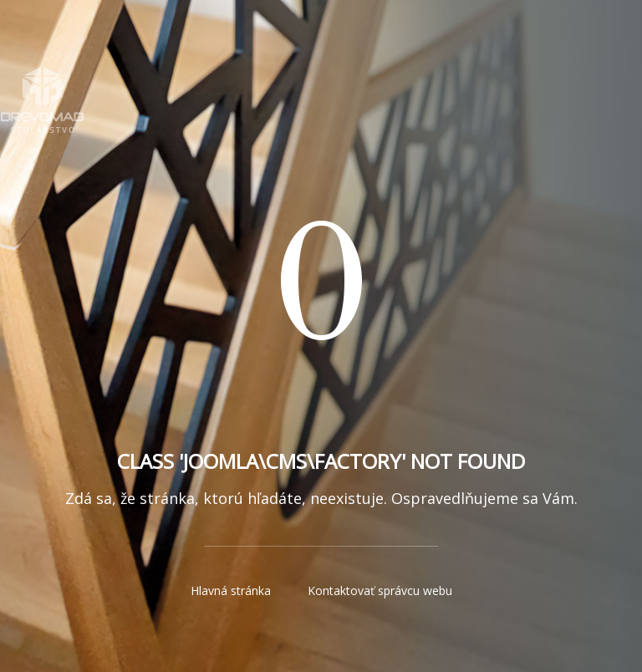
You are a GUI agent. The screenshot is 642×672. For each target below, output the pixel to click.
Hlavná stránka (231, 591)
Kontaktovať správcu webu (380, 591)
